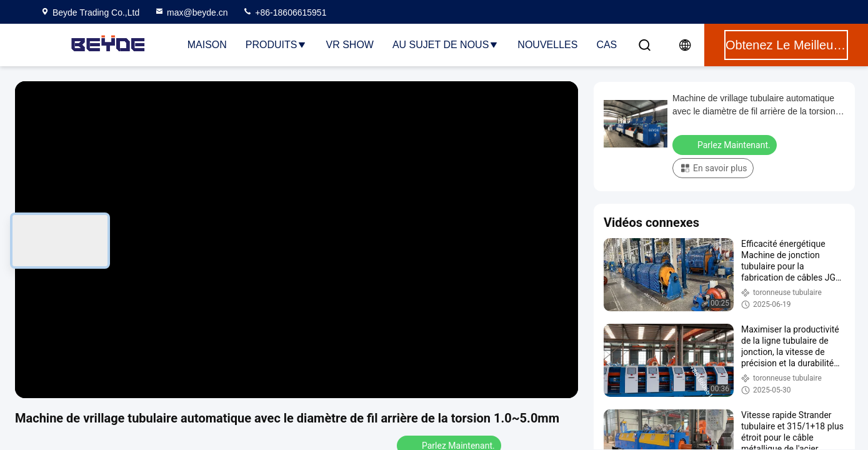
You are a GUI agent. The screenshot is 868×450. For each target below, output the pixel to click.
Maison (207, 45)
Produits (277, 45)
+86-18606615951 (284, 12)
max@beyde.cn (191, 12)
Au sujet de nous (446, 45)
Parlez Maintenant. (726, 144)
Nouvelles (547, 45)
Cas (606, 45)
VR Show (349, 45)
